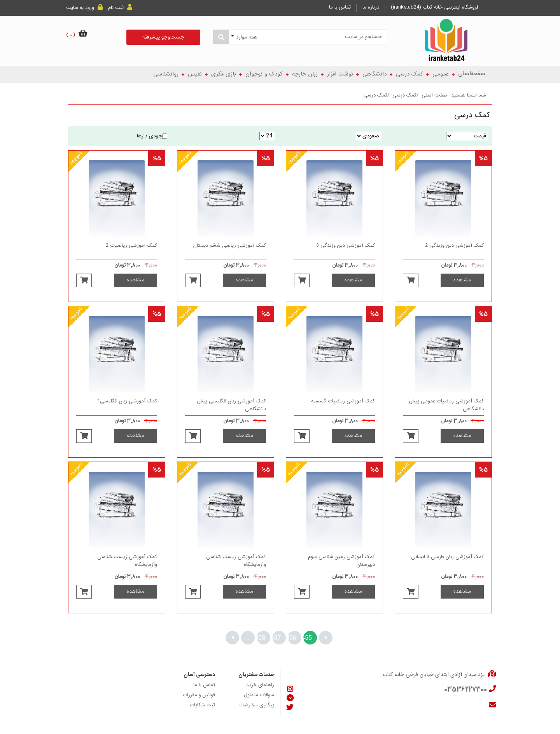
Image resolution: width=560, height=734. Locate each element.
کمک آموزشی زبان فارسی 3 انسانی (447, 567)
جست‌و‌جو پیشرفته (163, 37)
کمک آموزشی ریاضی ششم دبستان (230, 255)
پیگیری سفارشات (257, 705)
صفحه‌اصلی (472, 74)
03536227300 (465, 690)
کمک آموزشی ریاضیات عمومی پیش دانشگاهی (446, 414)
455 (308, 638)
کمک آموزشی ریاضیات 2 (131, 255)
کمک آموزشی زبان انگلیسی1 (127, 411)
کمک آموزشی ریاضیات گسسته (343, 411)
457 (276, 638)
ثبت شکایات (202, 705)
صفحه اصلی (434, 95)
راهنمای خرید (260, 685)
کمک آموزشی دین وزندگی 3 (346, 255)
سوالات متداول (259, 695)
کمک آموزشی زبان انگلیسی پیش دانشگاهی (232, 414)
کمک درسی (404, 95)
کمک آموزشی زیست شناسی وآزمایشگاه (236, 570)
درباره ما (371, 7)
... (247, 638)
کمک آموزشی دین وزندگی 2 (454, 255)
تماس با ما (340, 7)
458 (261, 638)
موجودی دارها (152, 136)
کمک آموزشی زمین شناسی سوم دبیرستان (341, 570)
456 (292, 638)
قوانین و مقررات (199, 695)
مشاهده (462, 289)
